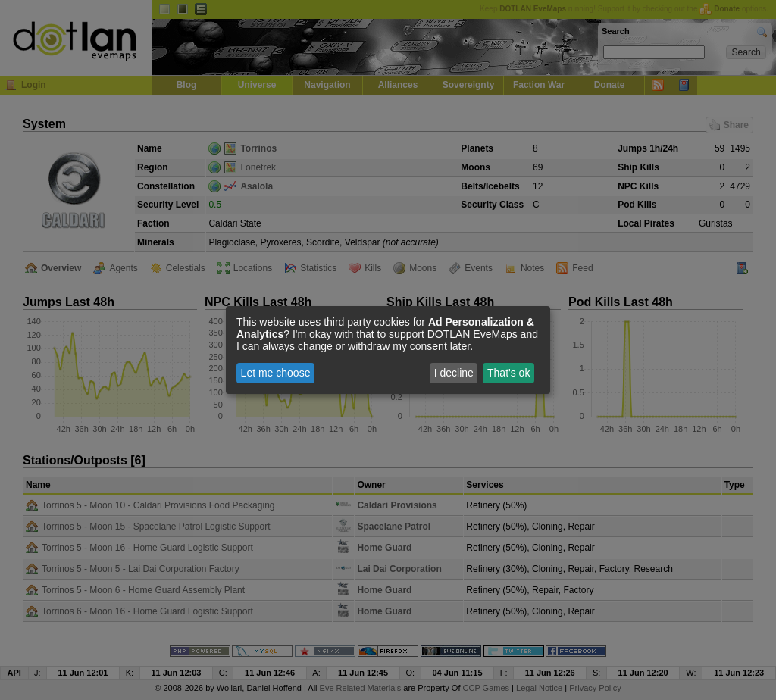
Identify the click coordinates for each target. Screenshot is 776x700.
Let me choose (276, 373)
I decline (454, 373)
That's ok (508, 373)
